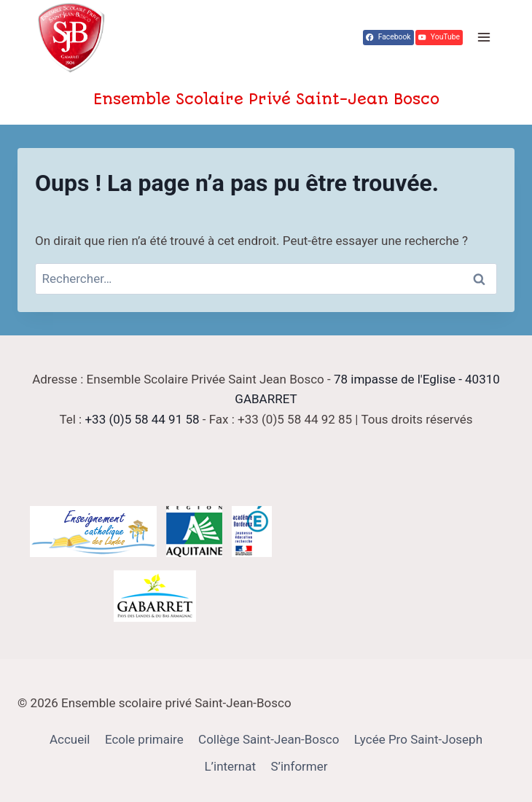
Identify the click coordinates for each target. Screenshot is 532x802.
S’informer (299, 766)
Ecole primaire (144, 739)
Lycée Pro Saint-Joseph (418, 739)
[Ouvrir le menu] (484, 38)
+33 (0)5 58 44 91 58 (142, 419)
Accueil (70, 739)
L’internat (230, 766)
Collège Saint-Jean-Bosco (269, 739)
